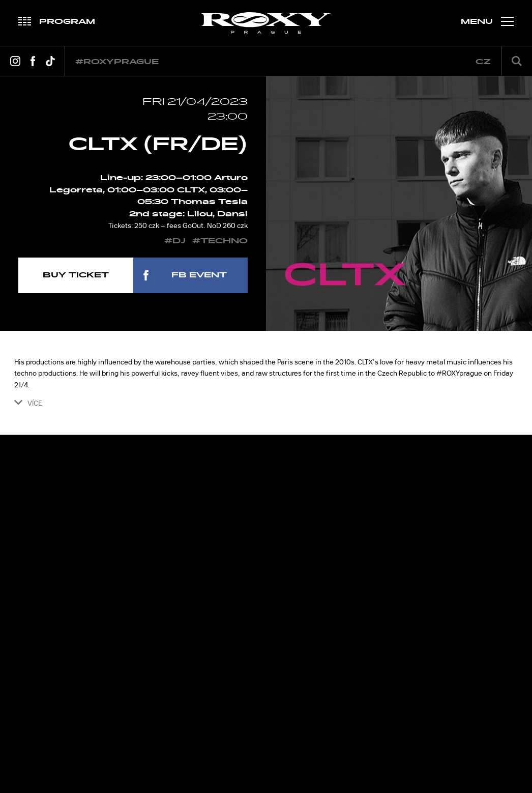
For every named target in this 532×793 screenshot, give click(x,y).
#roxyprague (117, 62)
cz (483, 62)
